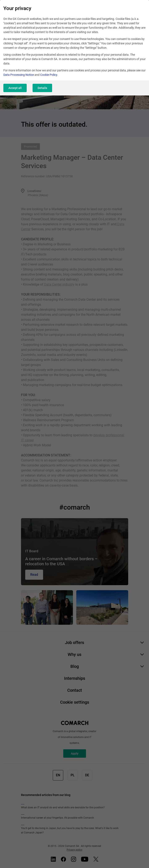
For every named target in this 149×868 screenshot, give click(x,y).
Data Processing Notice (19, 75)
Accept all (15, 88)
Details (42, 88)
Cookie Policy (49, 75)
